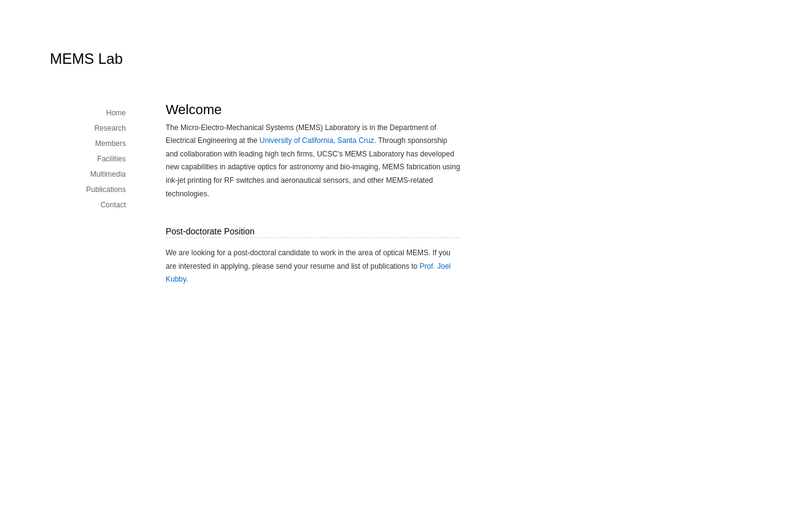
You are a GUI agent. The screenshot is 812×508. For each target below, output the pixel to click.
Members (110, 144)
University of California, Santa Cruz (317, 140)
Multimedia (108, 174)
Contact (113, 205)
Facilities (111, 159)
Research (110, 128)
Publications (106, 190)
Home (116, 113)
